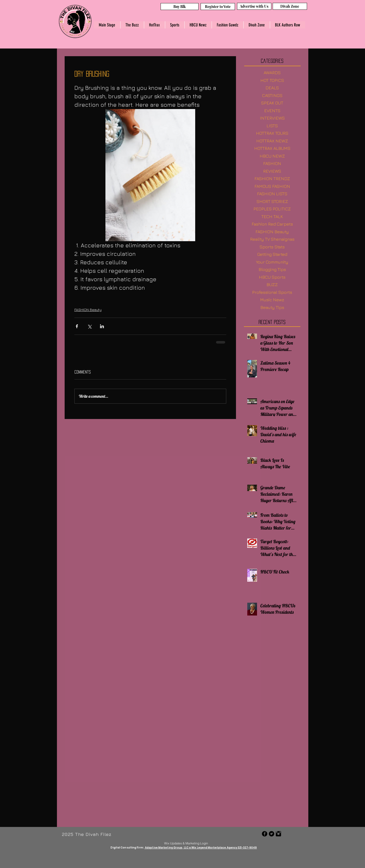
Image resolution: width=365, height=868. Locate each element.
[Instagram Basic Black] (278, 834)
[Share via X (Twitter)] (89, 326)
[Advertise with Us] (254, 6)
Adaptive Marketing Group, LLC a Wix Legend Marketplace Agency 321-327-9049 (201, 848)
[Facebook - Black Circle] (265, 834)
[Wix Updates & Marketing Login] (186, 843)
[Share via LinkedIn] (102, 326)
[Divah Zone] (290, 6)
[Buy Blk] (180, 7)
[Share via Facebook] (77, 326)
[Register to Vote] (218, 7)
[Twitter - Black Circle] (272, 834)
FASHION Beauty (88, 310)
